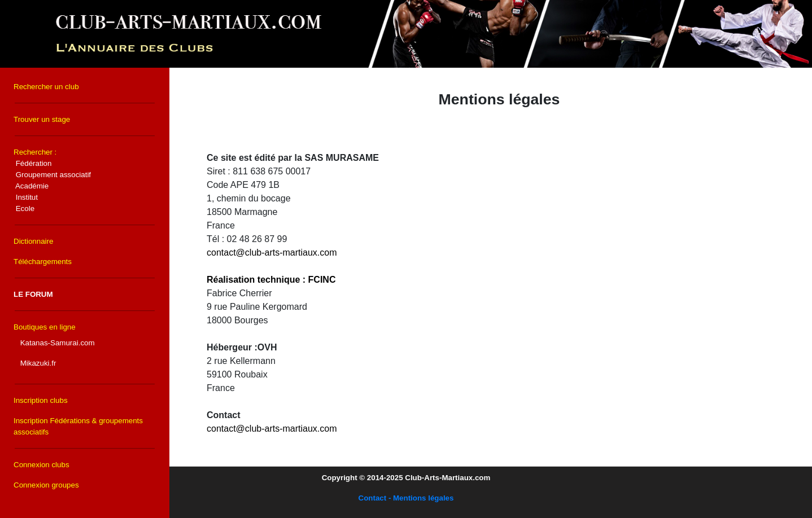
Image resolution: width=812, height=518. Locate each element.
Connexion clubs (42, 465)
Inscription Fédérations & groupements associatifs (78, 426)
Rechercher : (52, 180)
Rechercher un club (46, 87)
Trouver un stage (42, 119)
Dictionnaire (33, 241)
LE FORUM (33, 294)
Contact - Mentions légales (406, 498)
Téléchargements (43, 262)
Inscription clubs (41, 400)
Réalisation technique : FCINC (271, 280)
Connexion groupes (46, 485)
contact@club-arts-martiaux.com (272, 253)
